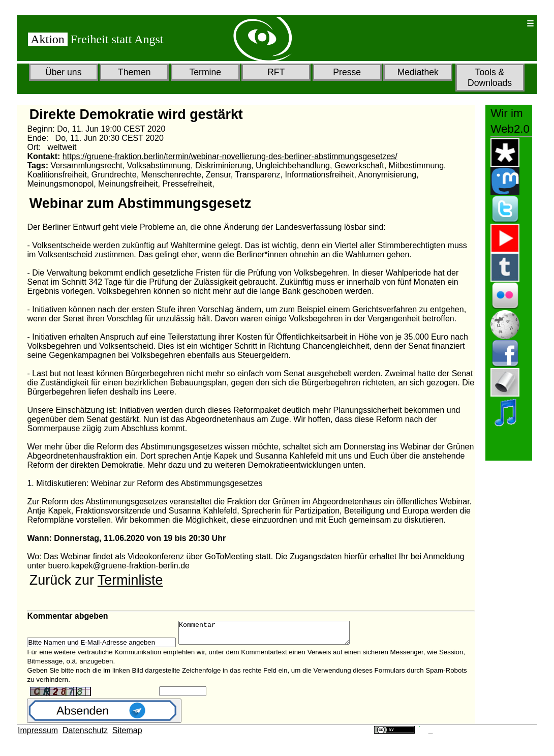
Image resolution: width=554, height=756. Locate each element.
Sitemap (127, 735)
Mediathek (418, 72)
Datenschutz (85, 735)
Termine (205, 72)
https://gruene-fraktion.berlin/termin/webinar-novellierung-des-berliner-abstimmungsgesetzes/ (230, 156)
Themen (134, 72)
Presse (347, 72)
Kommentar (274, 635)
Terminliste (130, 580)
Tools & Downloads (490, 78)
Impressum (38, 735)
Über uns (63, 72)
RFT (276, 72)
